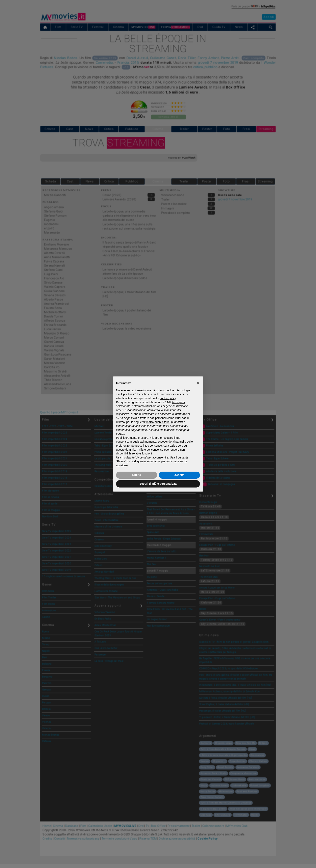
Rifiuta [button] (137, 475)
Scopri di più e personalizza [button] (158, 484)
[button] (198, 383)
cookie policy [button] (168, 398)
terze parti (179, 402)
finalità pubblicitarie (157, 422)
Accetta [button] (179, 475)
